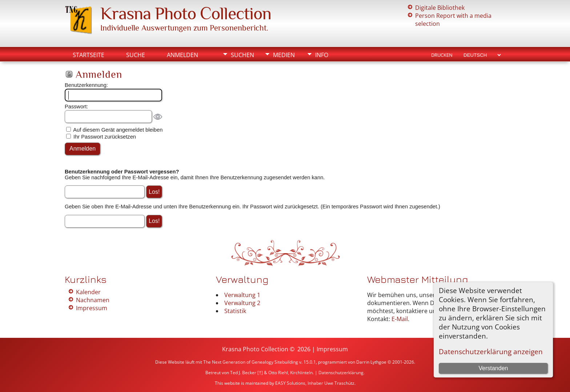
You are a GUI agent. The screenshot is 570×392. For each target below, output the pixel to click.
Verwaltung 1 (242, 295)
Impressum (92, 308)
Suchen (242, 55)
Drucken (442, 55)
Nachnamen (93, 300)
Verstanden (493, 368)
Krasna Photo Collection (186, 13)
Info (322, 55)
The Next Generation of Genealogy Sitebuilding (251, 362)
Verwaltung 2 (242, 303)
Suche (136, 55)
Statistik (235, 311)
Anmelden (182, 55)
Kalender (88, 292)
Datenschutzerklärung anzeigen (491, 351)
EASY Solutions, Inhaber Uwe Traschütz (315, 383)
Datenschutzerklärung (341, 373)
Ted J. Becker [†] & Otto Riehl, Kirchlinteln (271, 373)
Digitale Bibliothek (440, 8)
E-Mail (400, 319)
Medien (284, 55)
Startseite (89, 55)
